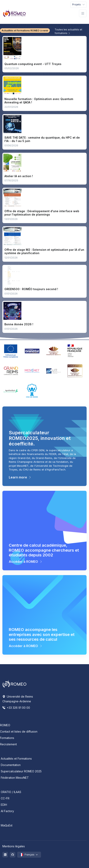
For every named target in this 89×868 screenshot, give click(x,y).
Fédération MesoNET (15, 778)
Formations (7, 738)
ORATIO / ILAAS (11, 792)
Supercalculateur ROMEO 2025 (21, 771)
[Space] (14, 683)
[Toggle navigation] (78, 5)
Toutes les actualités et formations (68, 31)
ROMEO (5, 725)
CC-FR (5, 798)
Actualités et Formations (16, 759)
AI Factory (7, 811)
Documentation (11, 765)
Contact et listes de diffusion (19, 731)
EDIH (4, 805)
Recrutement (8, 744)
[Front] (14, 13)
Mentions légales (14, 846)
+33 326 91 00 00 (16, 708)
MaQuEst (7, 825)
